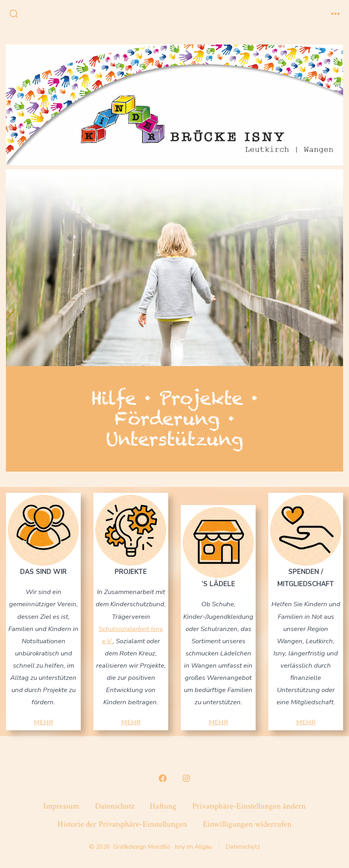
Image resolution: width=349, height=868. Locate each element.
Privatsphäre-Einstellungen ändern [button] (249, 806)
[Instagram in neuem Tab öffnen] (186, 778)
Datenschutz (115, 806)
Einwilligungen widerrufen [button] (247, 824)
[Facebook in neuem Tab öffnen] (163, 778)
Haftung (163, 806)
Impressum (61, 806)
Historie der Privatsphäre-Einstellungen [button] (122, 824)
